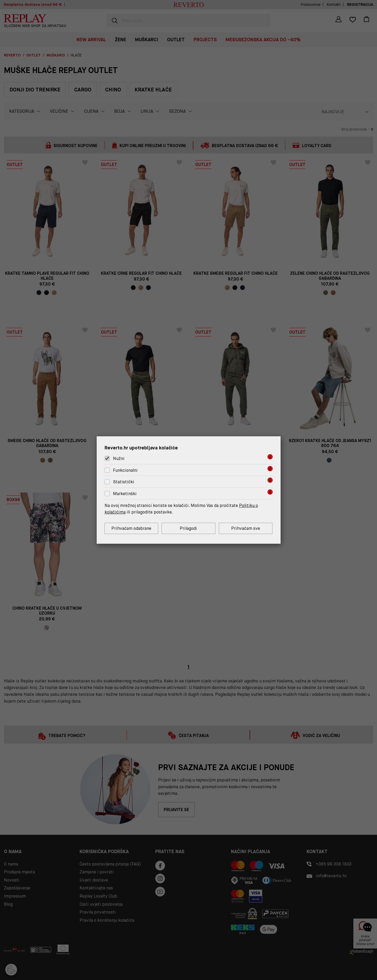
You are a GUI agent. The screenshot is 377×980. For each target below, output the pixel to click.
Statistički (124, 482)
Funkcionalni (125, 470)
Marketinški (125, 494)
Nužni (119, 458)
